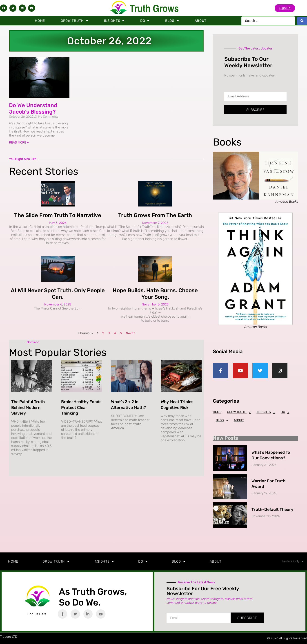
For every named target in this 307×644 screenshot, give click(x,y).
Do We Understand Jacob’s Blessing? (33, 109)
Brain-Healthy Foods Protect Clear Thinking (81, 407)
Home (40, 21)
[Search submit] (302, 21)
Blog (172, 21)
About (201, 21)
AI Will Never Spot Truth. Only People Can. (58, 294)
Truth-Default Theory (272, 509)
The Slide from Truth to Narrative (58, 215)
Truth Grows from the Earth (155, 215)
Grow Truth (75, 21)
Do (145, 21)
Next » (131, 333)
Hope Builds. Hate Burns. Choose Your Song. (155, 294)
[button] (4, 8)
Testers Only (293, 561)
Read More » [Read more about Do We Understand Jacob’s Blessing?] (19, 142)
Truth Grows (154, 8)
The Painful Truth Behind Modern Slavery (28, 407)
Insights (114, 21)
